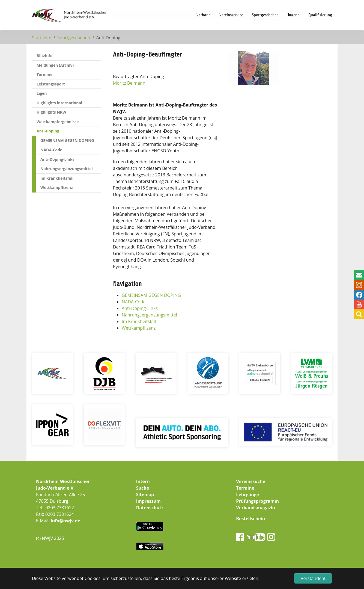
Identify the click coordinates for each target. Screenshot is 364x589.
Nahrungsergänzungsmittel (149, 315)
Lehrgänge (247, 495)
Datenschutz (150, 508)
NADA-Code (134, 302)
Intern (143, 481)
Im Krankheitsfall (139, 321)
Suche (143, 488)
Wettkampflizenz (139, 328)
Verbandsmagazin (256, 508)
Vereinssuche (251, 481)
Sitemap (145, 495)
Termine (245, 488)
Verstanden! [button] (313, 578)
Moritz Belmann (129, 83)
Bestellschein (250, 519)
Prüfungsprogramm (257, 501)
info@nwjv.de (65, 521)
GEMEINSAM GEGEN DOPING (151, 295)
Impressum (148, 501)
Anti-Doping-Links (140, 308)
